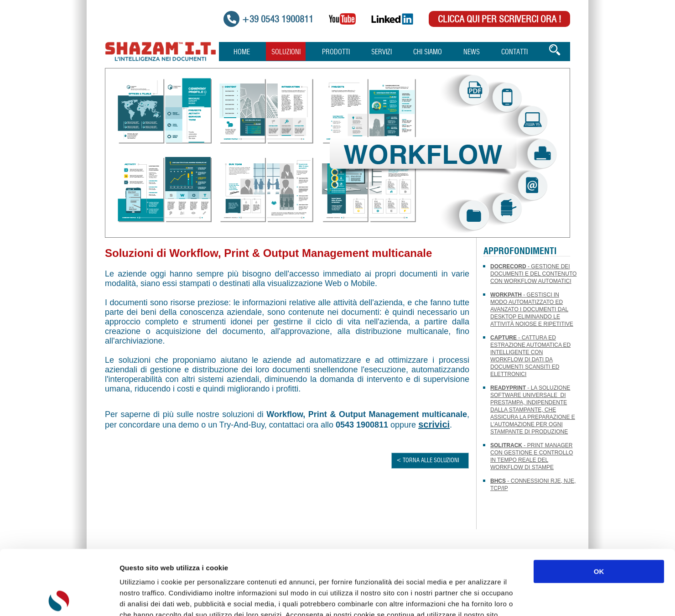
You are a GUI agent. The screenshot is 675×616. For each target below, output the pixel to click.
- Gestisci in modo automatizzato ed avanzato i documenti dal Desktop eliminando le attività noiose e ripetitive (532, 309)
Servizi (382, 52)
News (472, 52)
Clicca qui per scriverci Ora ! (499, 20)
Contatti (514, 52)
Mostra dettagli (484, 598)
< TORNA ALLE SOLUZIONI (428, 461)
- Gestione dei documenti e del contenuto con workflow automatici (533, 274)
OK (599, 507)
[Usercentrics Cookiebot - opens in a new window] (59, 598)
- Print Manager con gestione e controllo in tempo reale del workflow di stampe (532, 456)
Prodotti (336, 52)
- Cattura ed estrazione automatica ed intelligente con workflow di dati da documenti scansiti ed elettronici (530, 356)
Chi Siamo (428, 52)
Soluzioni (286, 52)
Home (242, 52)
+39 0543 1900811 (278, 20)
